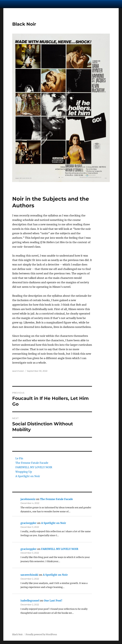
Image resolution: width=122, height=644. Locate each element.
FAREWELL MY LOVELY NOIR (34, 467)
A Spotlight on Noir (28, 476)
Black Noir (24, 24)
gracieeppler (29, 523)
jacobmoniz (28, 499)
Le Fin (19, 458)
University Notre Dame (29, 4)
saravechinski (29, 575)
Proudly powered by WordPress (41, 635)
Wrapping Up (24, 472)
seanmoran (18, 371)
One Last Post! (53, 601)
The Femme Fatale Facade (32, 463)
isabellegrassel (30, 601)
